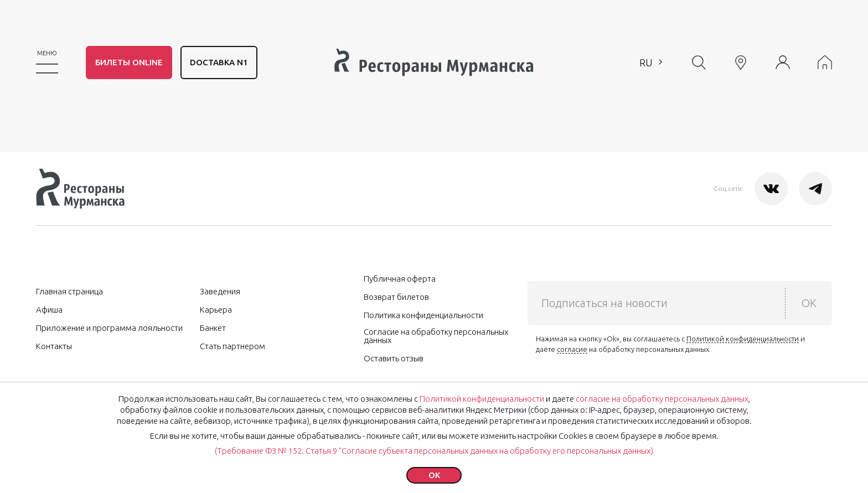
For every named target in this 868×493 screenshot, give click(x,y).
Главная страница (69, 291)
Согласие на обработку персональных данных (436, 336)
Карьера (216, 310)
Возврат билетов (396, 297)
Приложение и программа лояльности (109, 328)
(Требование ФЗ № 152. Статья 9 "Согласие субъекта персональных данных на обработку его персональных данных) (434, 451)
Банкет (213, 328)
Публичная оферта (400, 279)
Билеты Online (129, 62)
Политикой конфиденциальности (743, 339)
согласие (572, 349)
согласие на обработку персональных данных (662, 399)
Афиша (49, 310)
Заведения (220, 291)
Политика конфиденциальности (423, 315)
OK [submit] (809, 303)
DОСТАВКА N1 (219, 62)
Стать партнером (232, 346)
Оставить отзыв (394, 358)
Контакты (54, 346)
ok (434, 475)
